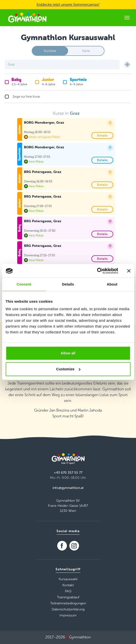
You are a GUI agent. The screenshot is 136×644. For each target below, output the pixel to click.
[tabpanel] (68, 205)
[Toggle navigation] (127, 18)
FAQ (68, 591)
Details (102, 135)
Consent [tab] (24, 284)
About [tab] (112, 284)
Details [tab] (68, 284)
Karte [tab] (86, 51)
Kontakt (68, 585)
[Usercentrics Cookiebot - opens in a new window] (97, 271)
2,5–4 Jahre (20, 82)
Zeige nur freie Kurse (26, 97)
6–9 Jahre (78, 82)
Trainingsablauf (68, 597)
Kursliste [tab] (50, 51)
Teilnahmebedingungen (68, 603)
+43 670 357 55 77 (68, 472)
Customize (68, 369)
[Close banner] (129, 271)
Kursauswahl (68, 579)
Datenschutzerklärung (68, 609)
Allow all (68, 353)
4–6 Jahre (49, 82)
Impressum (68, 615)
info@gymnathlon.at (68, 488)
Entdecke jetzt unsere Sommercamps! (68, 4)
